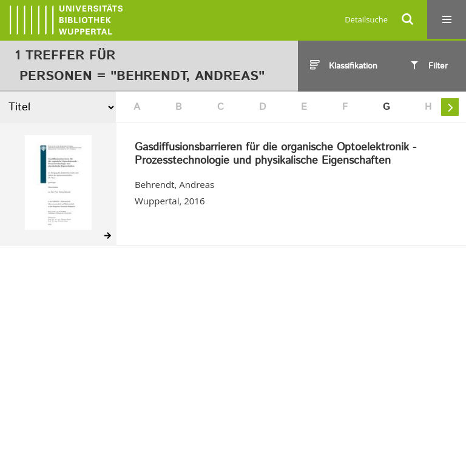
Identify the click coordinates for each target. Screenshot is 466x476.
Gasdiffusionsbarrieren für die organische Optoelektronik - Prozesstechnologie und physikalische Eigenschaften (275, 154)
